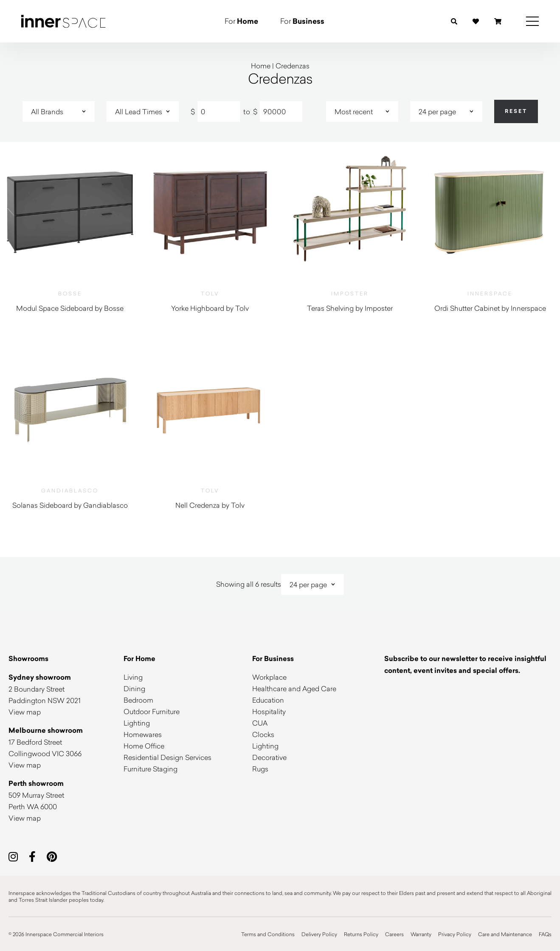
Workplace (269, 677)
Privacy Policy (455, 934)
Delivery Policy (319, 934)
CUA (260, 723)
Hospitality (269, 711)
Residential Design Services (167, 757)
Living (133, 677)
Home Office (144, 746)
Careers (394, 934)
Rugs (260, 769)
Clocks (263, 734)
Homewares (143, 734)
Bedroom (138, 700)
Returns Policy (361, 934)
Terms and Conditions (268, 934)
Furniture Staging (151, 769)
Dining (134, 688)
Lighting (137, 723)
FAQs (545, 934)
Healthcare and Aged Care (294, 688)
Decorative (269, 757)
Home (261, 66)
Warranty (421, 934)
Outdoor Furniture (152, 711)
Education (268, 700)
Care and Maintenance (505, 934)
